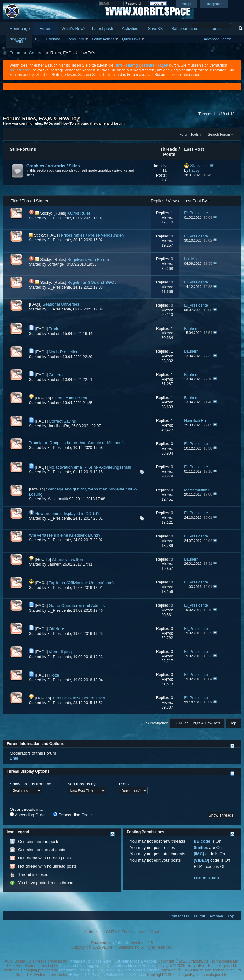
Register (214, 4)
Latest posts (103, 28)
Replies (158, 201)
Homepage (20, 28)
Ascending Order (28, 815)
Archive (216, 916)
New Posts (18, 39)
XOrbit (199, 916)
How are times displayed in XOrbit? (67, 513)
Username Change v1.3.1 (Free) (86, 970)
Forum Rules (206, 878)
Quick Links (131, 39)
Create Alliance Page (72, 398)
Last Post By (197, 201)
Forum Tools (189, 134)
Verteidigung (60, 652)
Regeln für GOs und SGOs (92, 282)
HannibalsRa (58, 426)
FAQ (36, 39)
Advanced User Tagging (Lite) (84, 966)
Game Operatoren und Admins (77, 606)
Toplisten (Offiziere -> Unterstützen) (81, 583)
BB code (202, 841)
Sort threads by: (82, 784)
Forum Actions (103, 39)
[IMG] (199, 854)
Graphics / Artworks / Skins (53, 166)
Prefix (124, 784)
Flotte (54, 675)
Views (173, 201)
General (36, 53)
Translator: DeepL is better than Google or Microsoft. (77, 443)
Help (187, 4)
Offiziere (56, 629)
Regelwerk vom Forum (88, 260)
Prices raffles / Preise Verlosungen (92, 235)
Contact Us (179, 916)
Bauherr (54, 334)
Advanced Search (218, 39)
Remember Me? (119, 10)
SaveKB (155, 28)
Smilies (201, 847)
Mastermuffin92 (60, 499)
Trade (54, 329)
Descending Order (73, 815)
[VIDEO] (201, 860)
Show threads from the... (32, 784)
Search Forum (219, 134)
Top (233, 723)
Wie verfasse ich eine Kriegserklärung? (65, 535)
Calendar (53, 39)
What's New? (74, 28)
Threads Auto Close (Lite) (90, 961)
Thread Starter (35, 201)
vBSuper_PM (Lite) (84, 975)
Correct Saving (63, 421)
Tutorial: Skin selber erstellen (79, 698)
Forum (46, 28)
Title (15, 201)
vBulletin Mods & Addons (136, 961)
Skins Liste (200, 166)
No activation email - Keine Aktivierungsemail (90, 467)
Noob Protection (64, 352)
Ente (14, 758)
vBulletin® (121, 943)
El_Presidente (59, 218)
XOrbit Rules (79, 213)
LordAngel (56, 264)
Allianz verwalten (68, 560)
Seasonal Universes (61, 304)
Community (75, 39)
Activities (130, 28)
